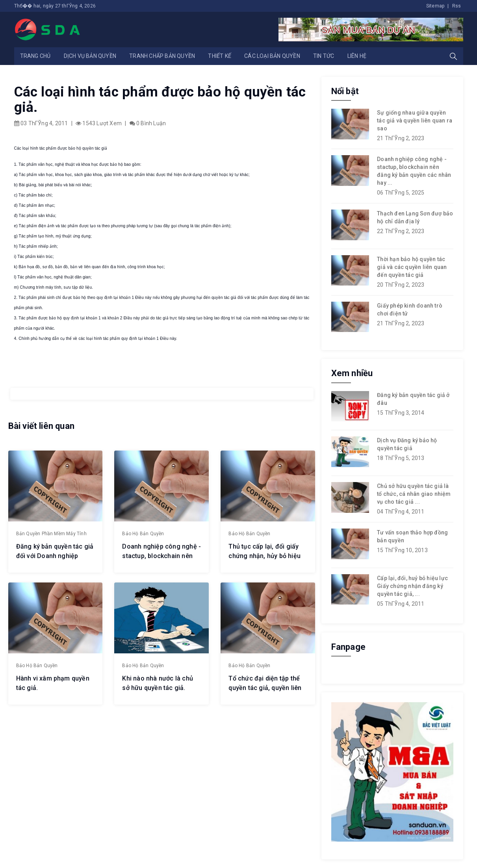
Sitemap (435, 6)
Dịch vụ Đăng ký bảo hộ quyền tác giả (407, 444)
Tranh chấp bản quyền (162, 56)
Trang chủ (35, 56)
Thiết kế (220, 56)
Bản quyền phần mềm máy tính (51, 534)
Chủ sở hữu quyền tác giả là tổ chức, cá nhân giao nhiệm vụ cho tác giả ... (414, 494)
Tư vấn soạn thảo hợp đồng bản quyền (412, 536)
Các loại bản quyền (272, 56)
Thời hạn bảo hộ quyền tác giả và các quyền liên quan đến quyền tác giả (412, 267)
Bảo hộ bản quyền (143, 534)
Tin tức (324, 56)
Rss (457, 6)
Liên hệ (357, 56)
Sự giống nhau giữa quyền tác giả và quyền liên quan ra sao (415, 121)
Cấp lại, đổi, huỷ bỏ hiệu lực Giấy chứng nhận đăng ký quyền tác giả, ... (412, 586)
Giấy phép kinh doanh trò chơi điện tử (410, 310)
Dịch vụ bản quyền (90, 56)
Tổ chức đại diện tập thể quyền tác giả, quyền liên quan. (265, 688)
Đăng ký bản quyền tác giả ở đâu (413, 399)
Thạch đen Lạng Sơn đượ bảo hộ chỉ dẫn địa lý (415, 217)
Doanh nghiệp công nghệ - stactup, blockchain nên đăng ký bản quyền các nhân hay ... (414, 171)
